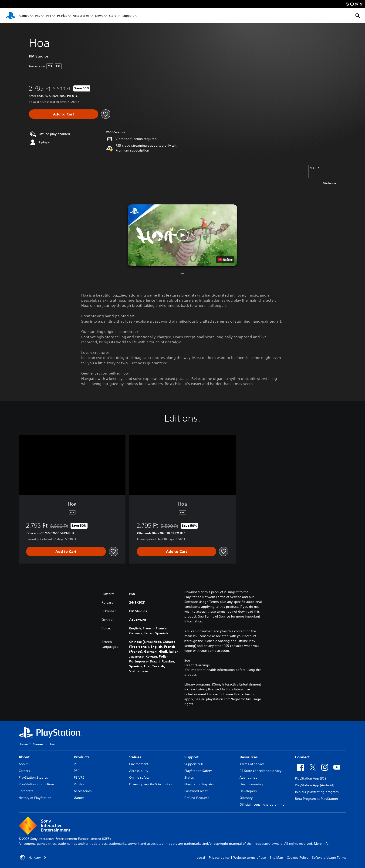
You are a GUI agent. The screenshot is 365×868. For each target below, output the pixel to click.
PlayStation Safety (198, 771)
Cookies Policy (297, 858)
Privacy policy (219, 858)
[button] (182, 235)
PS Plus (62, 16)
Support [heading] (191, 757)
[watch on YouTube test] (225, 260)
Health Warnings (197, 665)
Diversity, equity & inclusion (150, 784)
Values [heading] (135, 757)
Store (113, 16)
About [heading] (24, 757)
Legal (201, 858)
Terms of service (252, 764)
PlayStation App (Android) (314, 785)
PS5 (37, 16)
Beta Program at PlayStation (316, 799)
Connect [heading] (302, 757)
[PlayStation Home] (10, 16)
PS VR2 (79, 777)
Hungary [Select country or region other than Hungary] (33, 858)
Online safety (139, 777)
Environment (139, 764)
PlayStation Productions (37, 784)
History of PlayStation (35, 798)
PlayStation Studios (33, 777)
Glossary (246, 798)
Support (128, 16)
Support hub (194, 764)
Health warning (251, 784)
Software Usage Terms (329, 858)
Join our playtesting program (317, 792)
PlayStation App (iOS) (311, 778)
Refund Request (197, 798)
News (99, 16)
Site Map (276, 858)
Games (24, 16)
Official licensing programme (262, 804)
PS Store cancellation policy (260, 771)
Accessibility (139, 771)
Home (23, 744)
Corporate (26, 791)
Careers (24, 771)
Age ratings (248, 777)
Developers (248, 791)
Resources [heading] (249, 757)
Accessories (81, 16)
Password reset (196, 791)
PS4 (49, 16)
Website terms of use (250, 858)
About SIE (26, 764)
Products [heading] (82, 757)
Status (189, 777)
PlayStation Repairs (199, 784)
